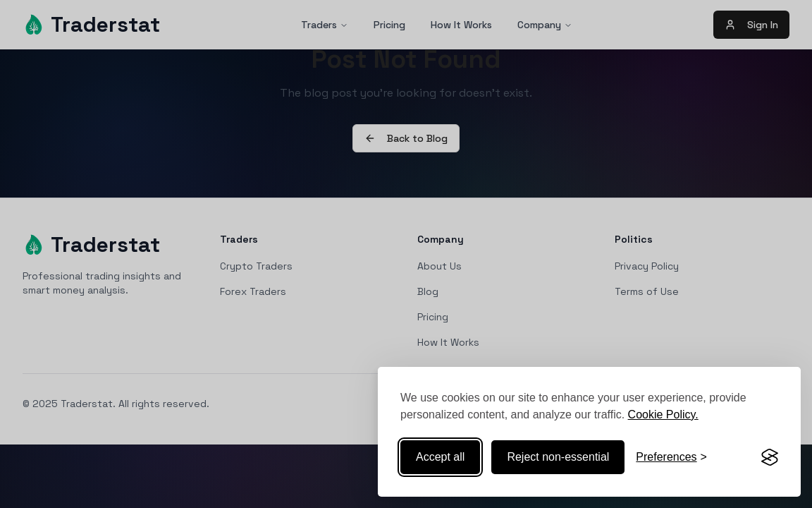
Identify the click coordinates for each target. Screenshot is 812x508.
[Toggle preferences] (671, 457)
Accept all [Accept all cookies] (440, 457)
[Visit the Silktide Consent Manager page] (770, 457)
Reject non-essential (558, 457)
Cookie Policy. (663, 415)
